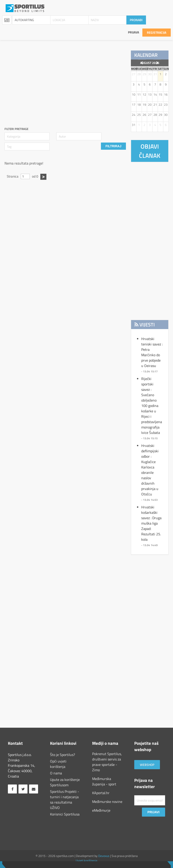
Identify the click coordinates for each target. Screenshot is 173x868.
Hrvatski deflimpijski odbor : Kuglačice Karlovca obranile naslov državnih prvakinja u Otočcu (150, 470)
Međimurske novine (107, 802)
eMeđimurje (101, 810)
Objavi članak (150, 151)
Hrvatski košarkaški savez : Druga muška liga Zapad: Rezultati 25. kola (151, 523)
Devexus (104, 856)
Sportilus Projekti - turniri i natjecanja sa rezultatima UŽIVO (65, 800)
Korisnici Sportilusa (65, 814)
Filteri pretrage (16, 129)
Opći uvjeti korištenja (58, 764)
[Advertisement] (89, 82)
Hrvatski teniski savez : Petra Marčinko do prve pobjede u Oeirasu (152, 352)
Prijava (133, 32)
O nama (56, 773)
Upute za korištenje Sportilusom (65, 782)
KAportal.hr (101, 793)
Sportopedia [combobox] (7, 20)
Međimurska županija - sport (104, 781)
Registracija (157, 32)
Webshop (147, 765)
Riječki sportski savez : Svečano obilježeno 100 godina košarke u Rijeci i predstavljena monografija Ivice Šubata (152, 406)
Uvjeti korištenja (86, 860)
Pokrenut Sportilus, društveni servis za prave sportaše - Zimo (107, 762)
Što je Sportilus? (63, 755)
